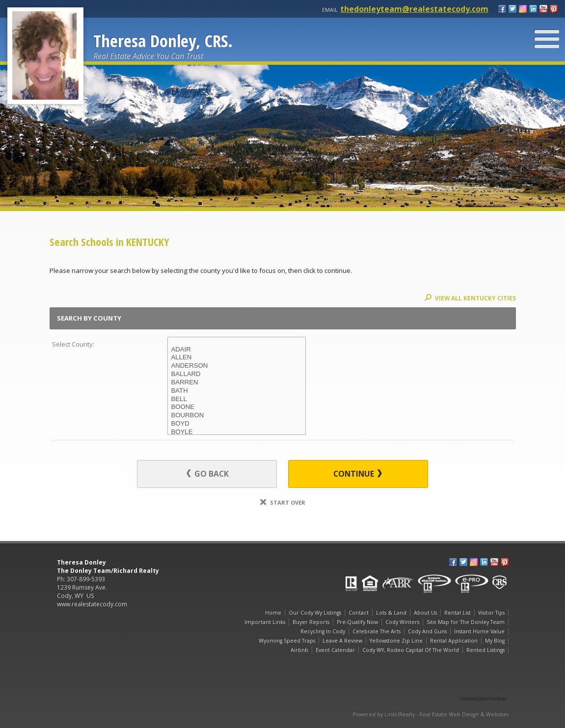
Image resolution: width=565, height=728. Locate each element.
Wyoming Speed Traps (287, 641)
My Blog (495, 641)
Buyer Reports (311, 622)
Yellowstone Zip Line (396, 641)
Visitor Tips (491, 613)
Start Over (283, 502)
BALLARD (237, 374)
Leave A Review (342, 641)
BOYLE (237, 432)
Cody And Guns (427, 631)
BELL (237, 399)
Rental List (457, 613)
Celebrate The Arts (377, 631)
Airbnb (299, 650)
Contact (359, 613)
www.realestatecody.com (92, 604)
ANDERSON (237, 366)
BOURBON (237, 416)
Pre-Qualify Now (357, 622)
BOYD (237, 424)
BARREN (237, 383)
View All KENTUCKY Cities (470, 298)
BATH (237, 391)
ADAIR (237, 350)
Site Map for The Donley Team (466, 622)
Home (273, 613)
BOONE (237, 407)
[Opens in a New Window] (484, 685)
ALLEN (237, 358)
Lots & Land (391, 613)
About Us (425, 613)
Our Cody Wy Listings (315, 613)
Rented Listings (485, 650)
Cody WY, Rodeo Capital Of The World (411, 650)
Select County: (73, 344)
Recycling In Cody (323, 631)
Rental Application (454, 641)
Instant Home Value (479, 631)
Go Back (208, 474)
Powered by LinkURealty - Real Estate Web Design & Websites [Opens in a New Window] (430, 714)
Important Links (265, 622)
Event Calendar (335, 650)
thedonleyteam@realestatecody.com (414, 9)
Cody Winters (402, 622)
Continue (358, 474)
